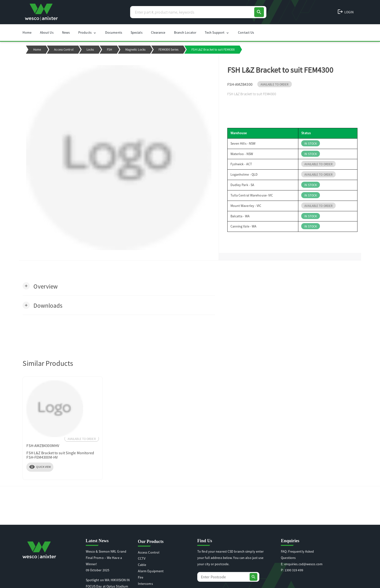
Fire (141, 577)
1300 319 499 (294, 570)
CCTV (142, 558)
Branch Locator (185, 32)
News (66, 32)
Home (27, 32)
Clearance (158, 32)
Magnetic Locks (135, 50)
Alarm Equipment (151, 571)
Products (87, 33)
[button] (40, 286)
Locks (90, 50)
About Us (47, 32)
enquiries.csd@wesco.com (303, 564)
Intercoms (145, 584)
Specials (137, 32)
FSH (109, 50)
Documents (114, 32)
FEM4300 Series (168, 50)
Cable (142, 565)
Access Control (64, 50)
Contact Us (246, 32)
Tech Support (217, 33)
